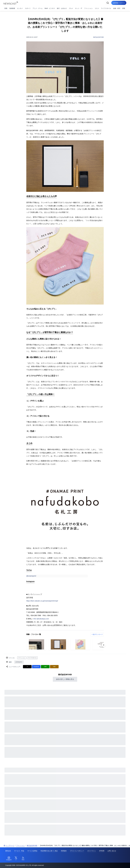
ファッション (88, 8)
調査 (124, 8)
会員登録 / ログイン (118, 3)
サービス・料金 (19, 851)
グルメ (71, 8)
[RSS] (23, 859)
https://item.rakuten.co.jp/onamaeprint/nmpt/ (42, 601)
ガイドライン (92, 851)
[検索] (107, 3)
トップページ (9, 846)
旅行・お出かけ (62, 8)
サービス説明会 (32, 851)
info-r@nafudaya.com (41, 619)
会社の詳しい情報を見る (65, 679)
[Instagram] (9, 859)
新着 (6, 8)
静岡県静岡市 (19, 662)
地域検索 (12, 8)
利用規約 (64, 851)
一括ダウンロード (97, 634)
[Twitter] (16, 859)
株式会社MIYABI (99, 37)
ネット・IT (79, 8)
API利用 (102, 851)
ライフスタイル (106, 8)
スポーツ (28, 8)
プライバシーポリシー (77, 851)
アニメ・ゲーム (38, 8)
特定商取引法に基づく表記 (49, 851)
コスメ (97, 8)
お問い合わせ (112, 851)
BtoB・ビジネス (50, 8)
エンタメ (20, 8)
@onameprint (31, 576)
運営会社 (8, 851)
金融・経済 (117, 8)
